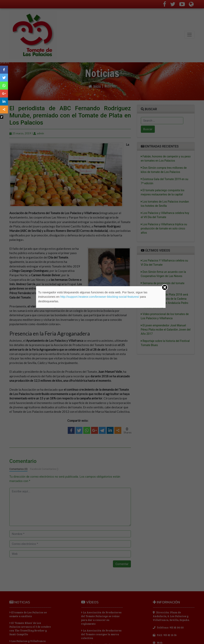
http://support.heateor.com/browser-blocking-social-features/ (100, 297)
